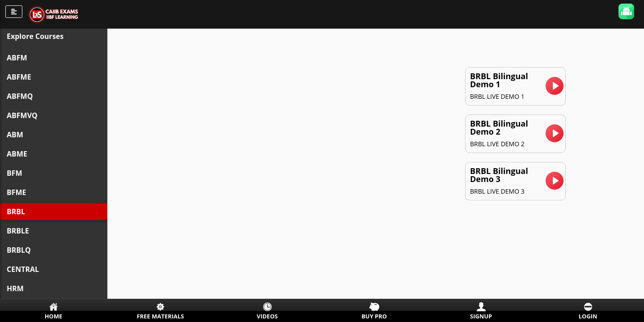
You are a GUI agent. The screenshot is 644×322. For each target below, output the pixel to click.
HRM (15, 288)
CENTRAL (23, 269)
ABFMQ (20, 96)
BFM (15, 173)
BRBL (16, 212)
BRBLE (18, 231)
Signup (481, 316)
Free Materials (161, 316)
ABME (17, 154)
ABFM (17, 58)
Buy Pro (374, 316)
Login (588, 316)
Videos (267, 316)
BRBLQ (19, 250)
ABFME (19, 77)
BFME (17, 192)
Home (54, 316)
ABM (15, 135)
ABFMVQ (22, 115)
